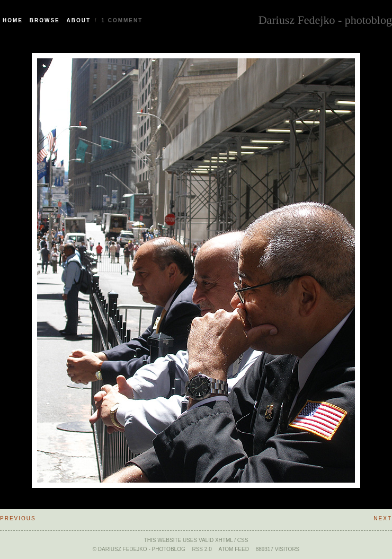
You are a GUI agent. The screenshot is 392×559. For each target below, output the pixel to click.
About (79, 20)
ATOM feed (233, 549)
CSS (243, 540)
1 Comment (122, 20)
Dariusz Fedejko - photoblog (325, 19)
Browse (45, 20)
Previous (18, 518)
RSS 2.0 (202, 549)
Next (383, 518)
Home (13, 20)
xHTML (224, 540)
